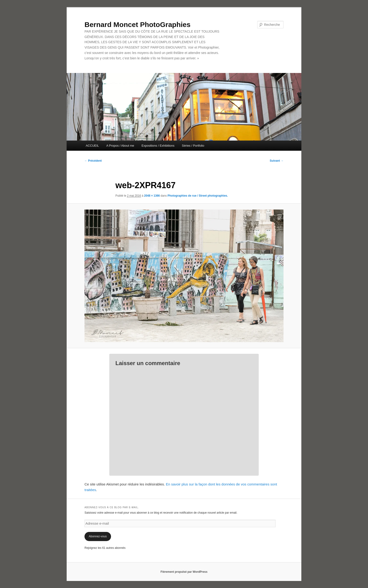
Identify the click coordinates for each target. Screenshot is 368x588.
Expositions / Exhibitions (158, 146)
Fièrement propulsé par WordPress (184, 572)
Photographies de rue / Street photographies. (198, 196)
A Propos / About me (120, 146)
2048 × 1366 (152, 196)
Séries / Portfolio (193, 146)
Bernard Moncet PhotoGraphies (138, 25)
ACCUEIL (92, 146)
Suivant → (277, 161)
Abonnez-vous (98, 536)
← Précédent (93, 161)
